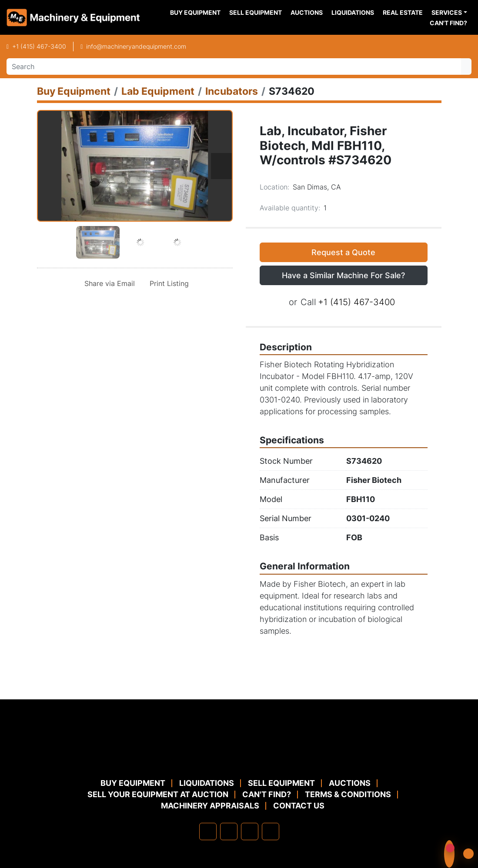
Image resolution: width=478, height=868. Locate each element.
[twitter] (250, 831)
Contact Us (299, 806)
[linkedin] (229, 831)
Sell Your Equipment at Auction (158, 794)
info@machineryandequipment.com (136, 46)
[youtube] (271, 831)
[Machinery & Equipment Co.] (239, 757)
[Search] (234, 67)
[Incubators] (232, 91)
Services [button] (447, 12)
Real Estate (403, 12)
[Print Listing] (167, 283)
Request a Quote (343, 252)
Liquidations (353, 12)
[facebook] (208, 831)
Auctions (307, 12)
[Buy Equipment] (74, 91)
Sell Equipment (256, 12)
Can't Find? (448, 23)
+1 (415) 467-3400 (39, 46)
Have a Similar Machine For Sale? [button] (343, 275)
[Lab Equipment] (158, 91)
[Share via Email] (108, 283)
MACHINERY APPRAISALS (210, 806)
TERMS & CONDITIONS (348, 794)
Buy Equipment (195, 12)
